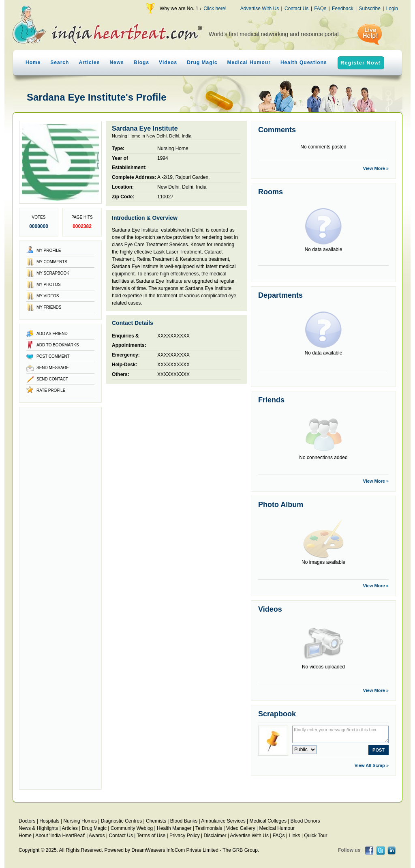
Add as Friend (52, 334)
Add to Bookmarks (58, 345)
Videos (168, 62)
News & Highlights (38, 828)
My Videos (48, 296)
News (117, 62)
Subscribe (369, 9)
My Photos (49, 285)
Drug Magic (202, 62)
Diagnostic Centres (121, 821)
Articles (89, 62)
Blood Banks (184, 821)
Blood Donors (305, 821)
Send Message (53, 368)
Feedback (343, 9)
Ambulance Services (223, 821)
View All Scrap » (372, 765)
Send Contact (52, 379)
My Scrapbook (53, 273)
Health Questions (304, 62)
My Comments (52, 262)
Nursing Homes (80, 821)
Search (60, 62)
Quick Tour (316, 836)
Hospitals (49, 821)
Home (33, 62)
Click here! (215, 9)
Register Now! (361, 63)
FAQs (320, 9)
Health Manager (174, 828)
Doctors (27, 821)
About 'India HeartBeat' (60, 836)
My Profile (49, 250)
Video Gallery (241, 828)
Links (295, 836)
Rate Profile (51, 390)
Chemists (156, 821)
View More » (376, 168)
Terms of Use (151, 836)
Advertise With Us (260, 9)
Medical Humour (249, 62)
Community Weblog (132, 828)
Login (392, 9)
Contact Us (296, 9)
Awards (97, 836)
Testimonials (209, 828)
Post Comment (53, 356)
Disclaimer (215, 836)
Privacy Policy (185, 836)
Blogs (141, 62)
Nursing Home (173, 148)
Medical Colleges (268, 821)
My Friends (49, 307)
